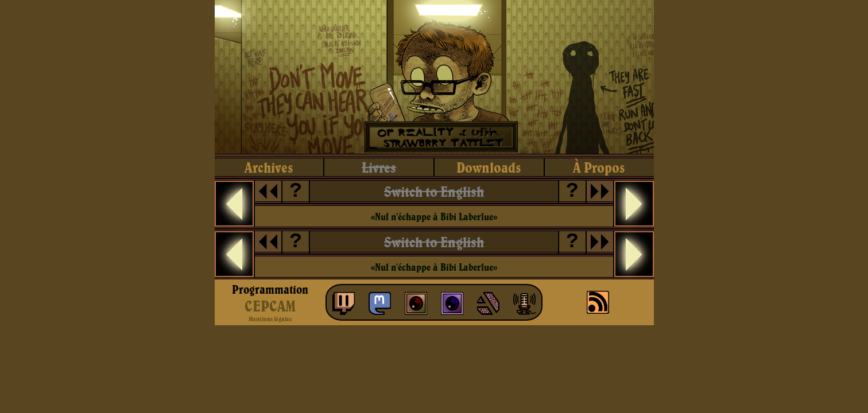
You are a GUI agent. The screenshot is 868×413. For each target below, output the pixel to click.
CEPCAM (270, 306)
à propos (599, 167)
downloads (489, 167)
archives (269, 167)
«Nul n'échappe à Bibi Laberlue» (434, 217)
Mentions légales (270, 319)
